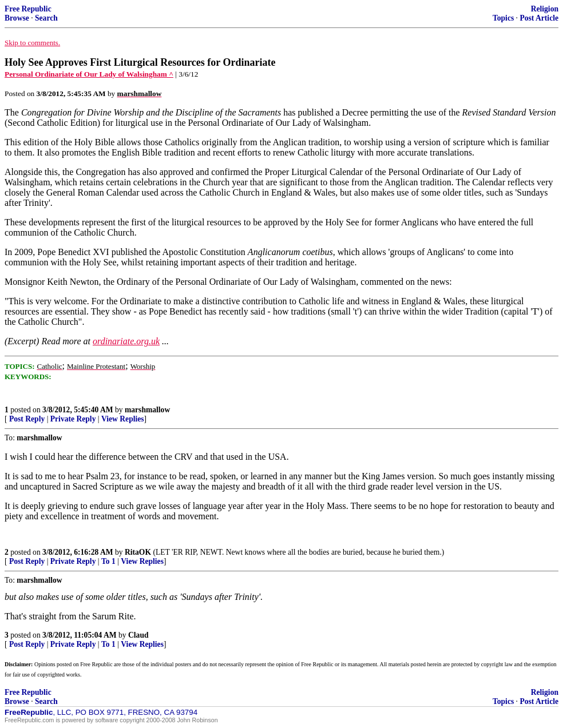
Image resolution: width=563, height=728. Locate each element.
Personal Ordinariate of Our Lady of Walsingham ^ (89, 74)
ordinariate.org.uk (126, 341)
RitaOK (138, 552)
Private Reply (73, 419)
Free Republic (28, 9)
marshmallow (147, 410)
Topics (503, 18)
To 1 (108, 561)
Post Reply (27, 419)
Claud (138, 635)
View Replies (123, 419)
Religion (545, 9)
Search (46, 18)
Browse (17, 18)
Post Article (539, 18)
